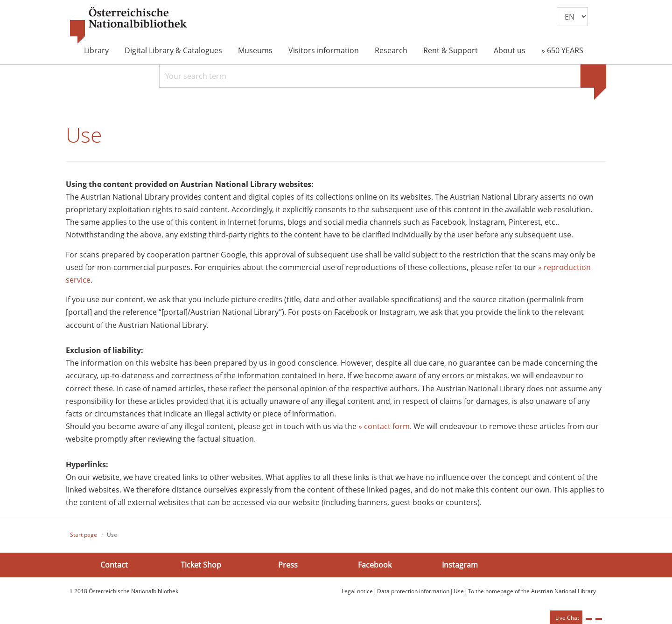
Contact (114, 564)
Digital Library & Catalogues (173, 50)
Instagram (460, 564)
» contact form (384, 426)
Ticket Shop (201, 564)
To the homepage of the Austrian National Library (532, 591)
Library (96, 50)
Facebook (375, 564)
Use (459, 591)
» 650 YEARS (562, 50)
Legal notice (357, 591)
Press (288, 564)
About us (510, 50)
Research (391, 50)
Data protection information (413, 591)
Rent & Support (451, 50)
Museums (255, 50)
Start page (84, 535)
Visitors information (324, 50)
